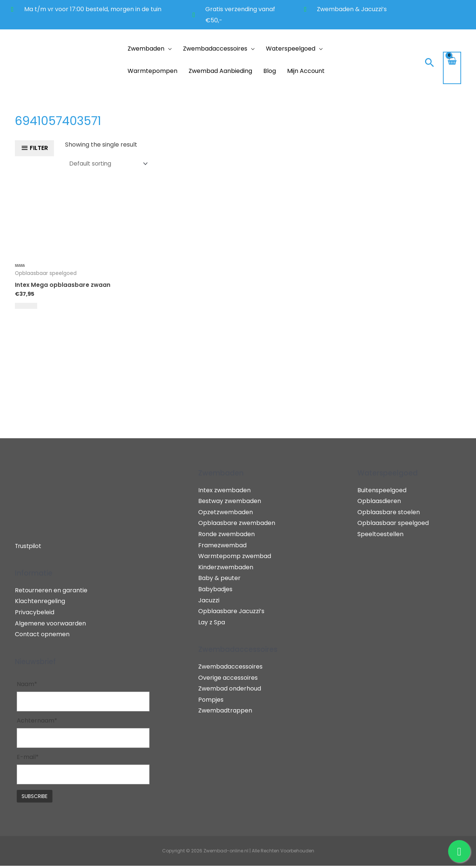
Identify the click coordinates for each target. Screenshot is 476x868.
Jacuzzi (209, 600)
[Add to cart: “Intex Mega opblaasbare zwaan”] (26, 305)
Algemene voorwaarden (50, 623)
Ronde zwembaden (226, 534)
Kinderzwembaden (226, 567)
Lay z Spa (212, 622)
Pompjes (211, 699)
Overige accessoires (228, 677)
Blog (270, 71)
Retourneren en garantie (51, 590)
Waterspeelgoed (291, 49)
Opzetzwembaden (226, 512)
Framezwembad (222, 545)
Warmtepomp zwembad (235, 556)
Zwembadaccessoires (215, 49)
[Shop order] (110, 163)
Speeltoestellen (380, 534)
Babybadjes (215, 589)
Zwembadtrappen (225, 710)
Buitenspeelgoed (382, 490)
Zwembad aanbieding (220, 71)
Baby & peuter (219, 578)
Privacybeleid (35, 612)
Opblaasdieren (379, 501)
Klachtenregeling (40, 601)
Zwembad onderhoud (230, 688)
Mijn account (306, 71)
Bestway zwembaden (230, 501)
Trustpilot (29, 546)
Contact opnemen (42, 634)
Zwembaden (146, 49)
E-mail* (28, 758)
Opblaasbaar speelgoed (393, 523)
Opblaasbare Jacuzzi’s (231, 611)
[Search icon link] (430, 63)
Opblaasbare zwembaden (237, 523)
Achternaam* (37, 721)
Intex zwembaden (224, 490)
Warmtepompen (152, 71)
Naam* (27, 684)
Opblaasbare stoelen (389, 512)
